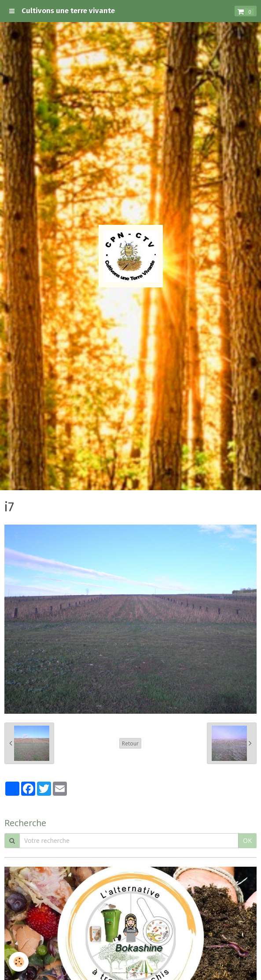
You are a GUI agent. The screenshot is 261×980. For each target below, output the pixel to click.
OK (247, 840)
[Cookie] (19, 962)
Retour (130, 743)
